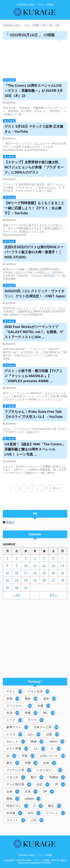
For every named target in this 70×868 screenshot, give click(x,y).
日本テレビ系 (46, 727)
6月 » (53, 595)
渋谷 (18, 272)
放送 (50, 699)
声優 (31, 763)
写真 (28, 756)
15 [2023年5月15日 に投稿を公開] (7, 573)
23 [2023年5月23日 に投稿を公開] (17, 580)
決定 (43, 784)
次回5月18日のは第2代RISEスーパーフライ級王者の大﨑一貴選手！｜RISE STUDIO (34, 252)
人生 (37, 820)
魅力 (37, 777)
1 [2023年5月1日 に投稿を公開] (8, 558)
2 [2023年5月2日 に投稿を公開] (17, 558)
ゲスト (38, 144)
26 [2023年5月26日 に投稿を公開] (44, 580)
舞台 (55, 806)
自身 (50, 763)
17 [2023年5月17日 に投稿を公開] (26, 573)
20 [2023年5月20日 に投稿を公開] (53, 573)
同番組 (57, 777)
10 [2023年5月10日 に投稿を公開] (26, 566)
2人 (39, 749)
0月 (51, 25)
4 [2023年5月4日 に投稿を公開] (35, 558)
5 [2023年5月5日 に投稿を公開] (44, 558)
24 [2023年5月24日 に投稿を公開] (26, 580)
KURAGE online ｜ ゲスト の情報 (35, 855)
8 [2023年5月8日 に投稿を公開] (8, 566)
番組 (31, 699)
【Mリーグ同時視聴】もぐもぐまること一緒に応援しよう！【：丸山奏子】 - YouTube (34, 208)
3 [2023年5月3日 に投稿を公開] (26, 558)
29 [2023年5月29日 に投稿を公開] (7, 588)
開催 (13, 799)
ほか (34, 734)
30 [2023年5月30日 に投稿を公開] (17, 588)
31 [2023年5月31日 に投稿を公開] (26, 588)
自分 (34, 813)
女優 (44, 706)
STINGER (46, 863)
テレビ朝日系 (19, 784)
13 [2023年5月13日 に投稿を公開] (53, 566)
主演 (31, 792)
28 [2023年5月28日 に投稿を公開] (63, 580)
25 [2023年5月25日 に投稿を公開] (35, 580)
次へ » (57, 488)
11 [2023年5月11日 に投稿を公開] (35, 566)
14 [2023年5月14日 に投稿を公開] (63, 566)
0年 (44, 25)
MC (49, 713)
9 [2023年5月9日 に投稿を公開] (17, 566)
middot (33, 799)
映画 (37, 742)
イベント (56, 813)
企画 (13, 792)
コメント (16, 820)
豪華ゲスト (17, 727)
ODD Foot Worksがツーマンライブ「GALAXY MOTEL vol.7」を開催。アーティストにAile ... (34, 332)
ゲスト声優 (17, 749)
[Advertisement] (35, 58)
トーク (14, 720)
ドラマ (14, 734)
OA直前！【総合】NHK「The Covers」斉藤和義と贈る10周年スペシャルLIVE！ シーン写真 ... (35, 449)
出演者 (14, 813)
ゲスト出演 (39, 692)
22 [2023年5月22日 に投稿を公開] (7, 580)
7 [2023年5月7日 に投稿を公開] (62, 558)
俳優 (31, 713)
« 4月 (17, 595)
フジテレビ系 (19, 770)
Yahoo (57, 742)
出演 (13, 713)
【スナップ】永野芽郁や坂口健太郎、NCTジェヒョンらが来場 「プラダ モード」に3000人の (34, 167)
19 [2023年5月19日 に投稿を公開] (44, 573)
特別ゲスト (17, 806)
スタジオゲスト (49, 770)
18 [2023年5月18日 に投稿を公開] (35, 573)
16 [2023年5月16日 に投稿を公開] (17, 573)
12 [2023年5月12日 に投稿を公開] (44, 566)
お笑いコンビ (53, 756)
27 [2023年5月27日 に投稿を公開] (53, 580)
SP (49, 792)
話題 (53, 734)
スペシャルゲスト (19, 706)
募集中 (11, 522)
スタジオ (16, 777)
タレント (16, 742)
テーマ (36, 720)
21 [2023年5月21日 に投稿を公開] (63, 573)
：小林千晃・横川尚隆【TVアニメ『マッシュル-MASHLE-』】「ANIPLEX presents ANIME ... (34, 376)
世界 (52, 276)
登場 (13, 699)
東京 (13, 763)
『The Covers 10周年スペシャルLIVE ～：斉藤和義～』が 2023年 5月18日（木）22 (34, 91)
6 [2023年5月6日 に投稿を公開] (53, 558)
